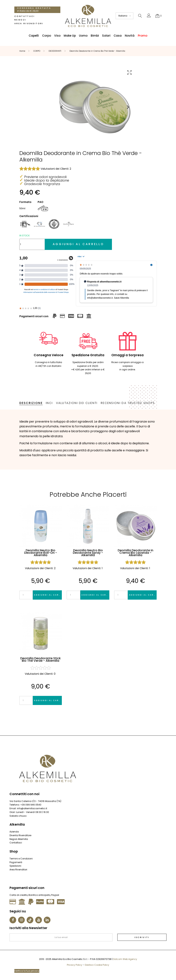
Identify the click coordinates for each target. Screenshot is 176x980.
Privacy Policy (74, 965)
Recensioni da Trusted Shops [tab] (128, 403)
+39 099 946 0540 (31, 805)
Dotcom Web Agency (125, 959)
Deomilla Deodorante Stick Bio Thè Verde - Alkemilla (41, 660)
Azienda (14, 832)
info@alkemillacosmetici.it (32, 808)
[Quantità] (32, 244)
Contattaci (24, 16)
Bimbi (95, 36)
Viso (57, 36)
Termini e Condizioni (21, 859)
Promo (143, 36)
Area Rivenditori (29, 23)
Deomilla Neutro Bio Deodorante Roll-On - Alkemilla (41, 553)
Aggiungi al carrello (48, 595)
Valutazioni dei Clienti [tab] (77, 403)
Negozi (20, 20)
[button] (149, 16)
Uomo (83, 36)
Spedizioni (15, 866)
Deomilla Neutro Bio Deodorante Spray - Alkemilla (88, 553)
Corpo (47, 36)
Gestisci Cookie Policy (97, 965)
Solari (106, 36)
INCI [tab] (49, 403)
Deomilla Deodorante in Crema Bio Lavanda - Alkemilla (135, 553)
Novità (130, 36)
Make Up (70, 36)
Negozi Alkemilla (19, 839)
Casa (118, 36)
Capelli (34, 36)
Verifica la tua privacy (27, 971)
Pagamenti (16, 862)
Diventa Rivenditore (20, 835)
